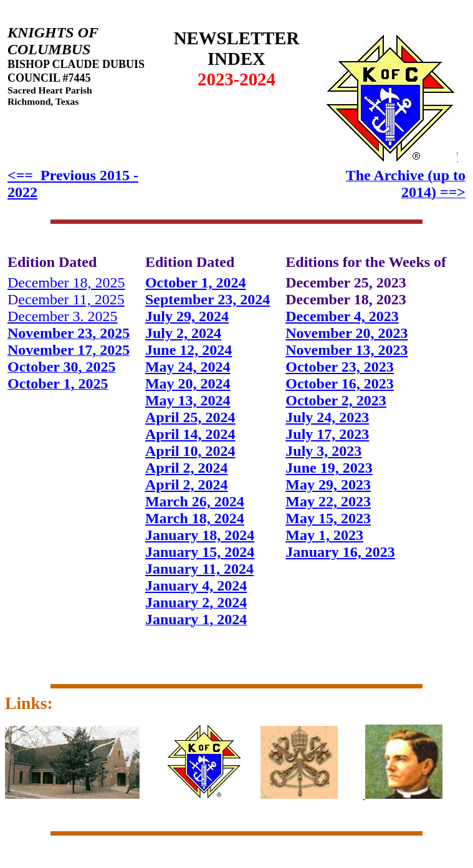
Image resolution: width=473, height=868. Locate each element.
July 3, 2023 (323, 451)
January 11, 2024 (199, 569)
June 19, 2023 (329, 468)
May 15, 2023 (328, 518)
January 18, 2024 (200, 535)
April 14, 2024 (190, 434)
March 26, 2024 (195, 501)
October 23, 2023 (340, 367)
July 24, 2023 (327, 417)
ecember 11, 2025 (71, 299)
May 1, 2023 (324, 535)
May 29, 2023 (328, 485)
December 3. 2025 (63, 316)
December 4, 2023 (342, 316)
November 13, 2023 (346, 350)
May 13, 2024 (188, 400)
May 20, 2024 (188, 383)
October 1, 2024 (196, 282)
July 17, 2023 (327, 434)
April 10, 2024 (190, 451)
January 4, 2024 (196, 586)
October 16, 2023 (340, 383)
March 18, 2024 (195, 518)
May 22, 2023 (328, 501)
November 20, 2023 (346, 333)
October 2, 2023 (336, 400)
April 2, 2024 (187, 468)
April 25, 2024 (190, 417)
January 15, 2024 (200, 552)
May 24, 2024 (188, 367)
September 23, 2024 (208, 299)
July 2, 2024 (183, 333)
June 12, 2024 (189, 350)
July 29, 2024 (187, 316)
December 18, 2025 (66, 282)
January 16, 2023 (340, 552)
